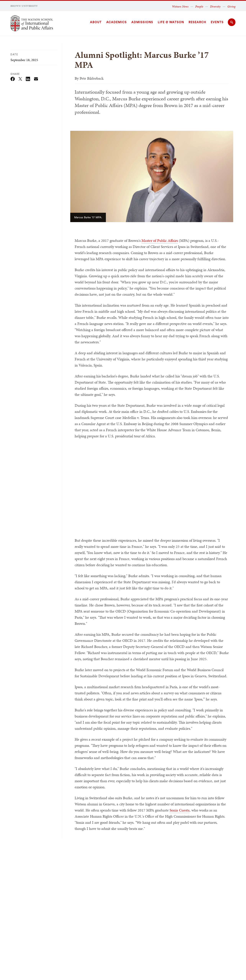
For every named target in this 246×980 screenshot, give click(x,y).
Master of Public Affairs (160, 241)
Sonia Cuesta (180, 810)
